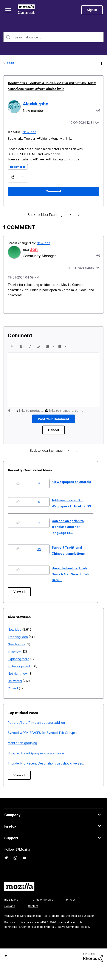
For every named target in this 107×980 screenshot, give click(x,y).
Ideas (10, 63)
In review (14, 651)
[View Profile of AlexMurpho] (36, 104)
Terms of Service (42, 900)
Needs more (17, 644)
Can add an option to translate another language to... (68, 527)
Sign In (92, 10)
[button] (13, 178)
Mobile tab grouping (22, 743)
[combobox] (53, 37)
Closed (13, 688)
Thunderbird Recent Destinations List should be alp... (46, 763)
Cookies (10, 906)
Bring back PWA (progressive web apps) (37, 753)
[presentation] (12, 347)
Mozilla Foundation (83, 916)
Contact (33, 906)
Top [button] (6, 956)
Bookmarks (18, 167)
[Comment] (53, 191)
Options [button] (101, 63)
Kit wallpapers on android (71, 482)
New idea (29, 132)
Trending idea (18, 637)
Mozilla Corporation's (24, 916)
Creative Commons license (72, 927)
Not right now (18, 674)
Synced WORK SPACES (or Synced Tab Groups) (42, 733)
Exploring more (19, 659)
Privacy (71, 900)
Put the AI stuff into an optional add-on (36, 723)
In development (19, 666)
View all (19, 592)
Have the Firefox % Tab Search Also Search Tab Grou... (70, 574)
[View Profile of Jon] (34, 249)
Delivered (15, 681)
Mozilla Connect (26, 10)
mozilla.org (11, 900)
